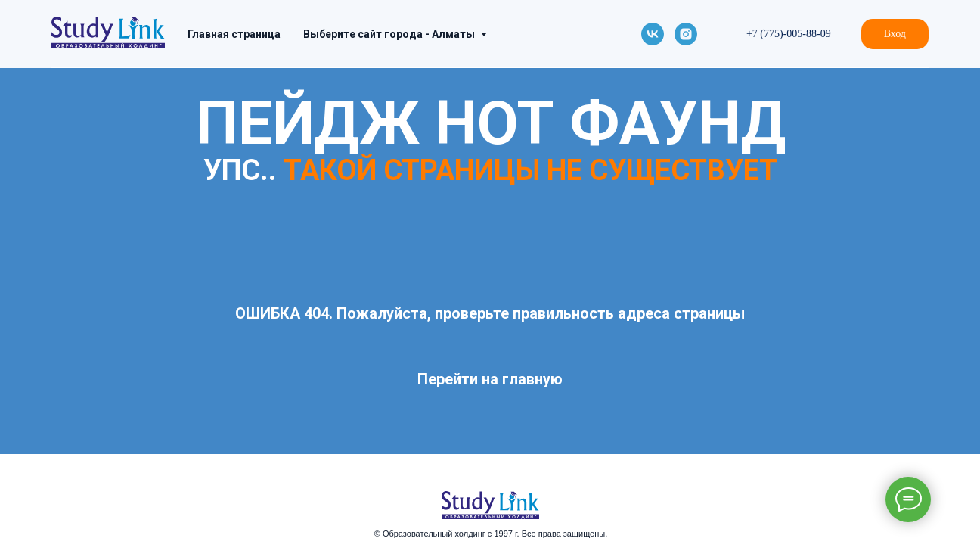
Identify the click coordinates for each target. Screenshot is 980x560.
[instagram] (686, 34)
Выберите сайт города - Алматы (390, 34)
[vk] (653, 34)
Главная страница (234, 34)
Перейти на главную (490, 379)
